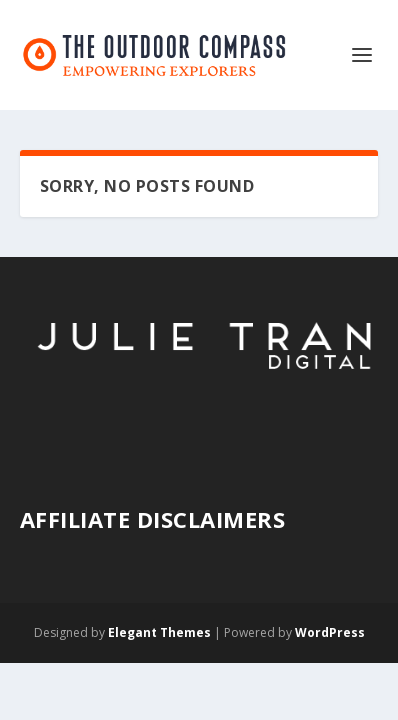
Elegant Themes (159, 632)
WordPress (330, 632)
